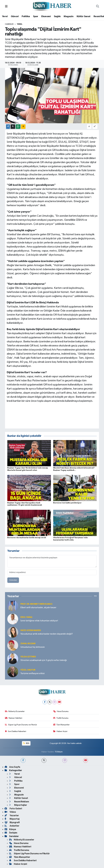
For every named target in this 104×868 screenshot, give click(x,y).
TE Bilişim (59, 752)
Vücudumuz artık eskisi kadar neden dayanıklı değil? (47, 634)
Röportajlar (18, 805)
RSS (26, 743)
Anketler (12, 826)
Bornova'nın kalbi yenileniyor (67, 503)
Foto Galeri (13, 809)
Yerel (5, 16)
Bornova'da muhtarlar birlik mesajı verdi (27, 538)
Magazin (69, 16)
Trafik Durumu (61, 718)
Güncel (15, 16)
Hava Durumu (61, 711)
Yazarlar (12, 815)
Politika (26, 16)
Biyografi (12, 822)
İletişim (11, 833)
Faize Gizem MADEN (31, 630)
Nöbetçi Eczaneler (15, 711)
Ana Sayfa (12, 767)
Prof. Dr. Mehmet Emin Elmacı (36, 604)
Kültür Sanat (84, 16)
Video (10, 812)
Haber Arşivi (60, 731)
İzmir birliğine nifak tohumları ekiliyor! (39, 621)
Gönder (13, 580)
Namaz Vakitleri (14, 718)
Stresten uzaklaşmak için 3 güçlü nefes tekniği (44, 660)
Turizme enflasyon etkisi (32, 673)
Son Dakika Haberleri (16, 731)
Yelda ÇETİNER (28, 657)
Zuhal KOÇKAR (28, 644)
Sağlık (57, 16)
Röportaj (12, 819)
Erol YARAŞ (26, 617)
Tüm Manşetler (61, 725)
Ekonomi (46, 16)
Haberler (9, 24)
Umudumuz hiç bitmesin (33, 647)
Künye (10, 829)
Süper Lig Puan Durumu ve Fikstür (21, 725)
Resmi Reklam (19, 802)
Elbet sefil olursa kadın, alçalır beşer (38, 608)
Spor (36, 16)
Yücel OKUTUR (28, 670)
